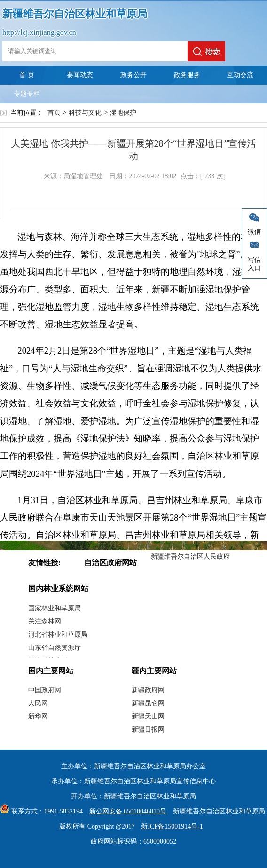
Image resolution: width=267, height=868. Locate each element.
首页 (54, 113)
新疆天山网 (148, 716)
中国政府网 (45, 690)
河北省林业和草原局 (58, 635)
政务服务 (187, 75)
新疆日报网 (148, 730)
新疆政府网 (148, 690)
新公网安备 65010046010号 (126, 811)
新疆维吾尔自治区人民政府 (190, 556)
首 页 (27, 75)
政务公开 (133, 75)
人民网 (38, 703)
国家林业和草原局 (55, 608)
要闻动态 (80, 75)
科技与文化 (85, 113)
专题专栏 (27, 94)
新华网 (38, 716)
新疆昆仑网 (148, 703)
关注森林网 (45, 621)
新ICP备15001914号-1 (172, 826)
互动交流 (240, 75)
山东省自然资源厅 (55, 648)
